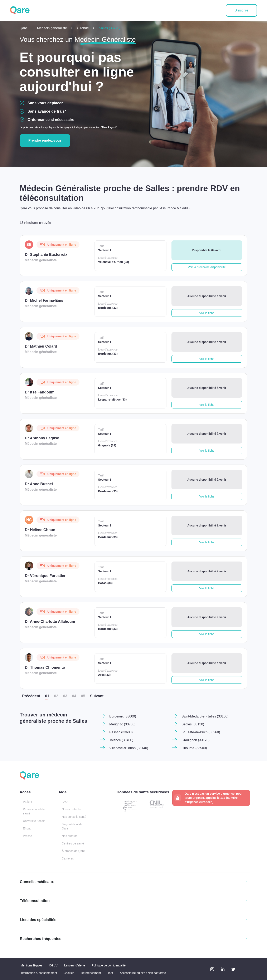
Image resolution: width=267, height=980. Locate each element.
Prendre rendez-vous (45, 140)
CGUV (53, 965)
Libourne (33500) (194, 748)
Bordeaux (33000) (123, 716)
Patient (28, 802)
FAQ (65, 802)
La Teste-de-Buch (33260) (201, 732)
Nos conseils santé (74, 817)
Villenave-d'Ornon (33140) (129, 748)
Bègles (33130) (193, 724)
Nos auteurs (70, 836)
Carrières (68, 858)
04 (74, 696)
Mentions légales (31, 965)
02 (56, 696)
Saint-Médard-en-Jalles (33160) (205, 716)
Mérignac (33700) (122, 724)
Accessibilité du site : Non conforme (143, 973)
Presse (28, 836)
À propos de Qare (73, 851)
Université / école (34, 821)
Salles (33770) (110, 28)
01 (47, 696)
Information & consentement (39, 973)
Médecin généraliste (52, 28)
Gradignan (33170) (195, 740)
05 (83, 696)
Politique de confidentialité (109, 965)
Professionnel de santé (34, 811)
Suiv (97, 696)
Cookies (69, 973)
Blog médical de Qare (72, 826)
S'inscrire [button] (241, 10)
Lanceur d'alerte (75, 965)
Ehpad (27, 828)
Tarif (110, 973)
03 (65, 696)
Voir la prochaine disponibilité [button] (207, 267)
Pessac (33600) (121, 732)
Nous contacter (72, 809)
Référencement (91, 973)
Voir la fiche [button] (207, 313)
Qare (23, 28)
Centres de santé (73, 843)
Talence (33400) (121, 740)
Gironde (83, 28)
